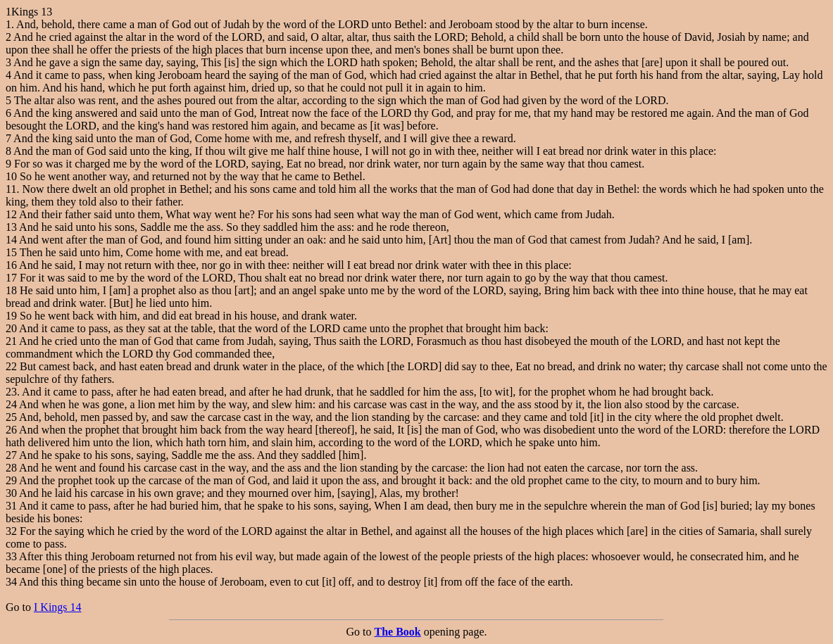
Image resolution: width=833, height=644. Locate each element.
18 (11, 290)
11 (11, 189)
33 (11, 556)
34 (11, 582)
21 (11, 341)
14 (11, 240)
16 (11, 265)
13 (11, 227)
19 (11, 316)
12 (11, 214)
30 (11, 493)
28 (11, 468)
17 (11, 278)
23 (11, 392)
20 (11, 328)
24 (11, 404)
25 (11, 417)
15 (11, 252)
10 (11, 176)
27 (11, 455)
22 (11, 366)
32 (11, 531)
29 (11, 480)
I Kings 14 (58, 607)
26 (11, 430)
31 (11, 506)
